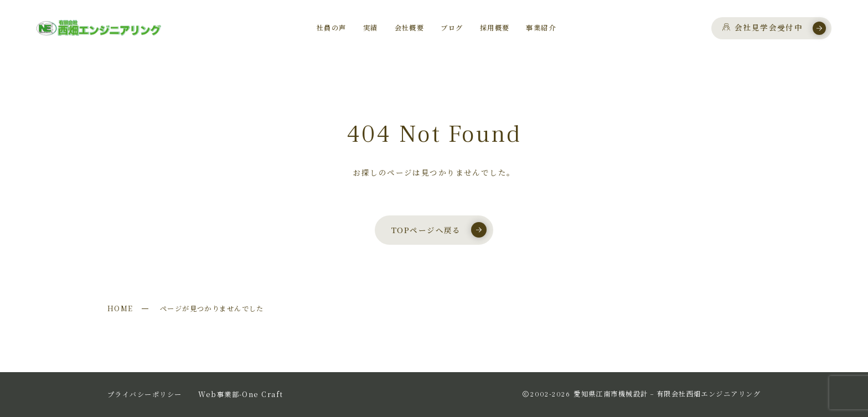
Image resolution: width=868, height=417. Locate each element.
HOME (120, 308)
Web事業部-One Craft (241, 394)
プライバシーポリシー (144, 394)
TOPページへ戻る (439, 230)
